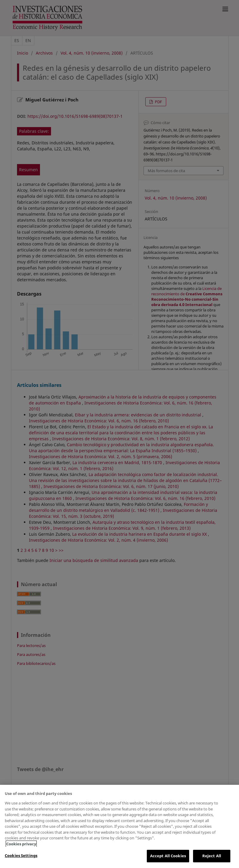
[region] (119, 826)
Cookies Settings (21, 855)
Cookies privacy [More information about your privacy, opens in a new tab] (21, 844)
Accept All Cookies (168, 856)
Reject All (212, 856)
